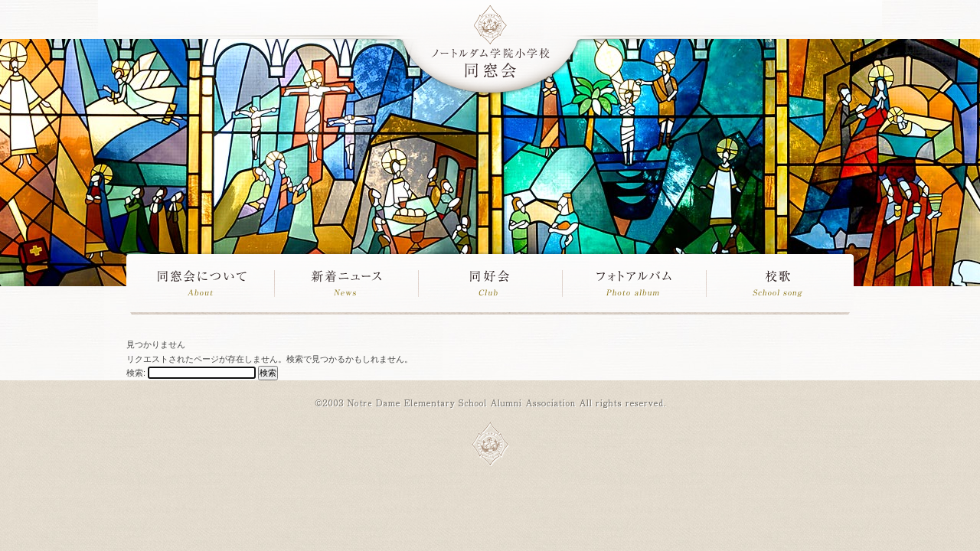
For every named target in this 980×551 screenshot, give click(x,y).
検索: (136, 373)
